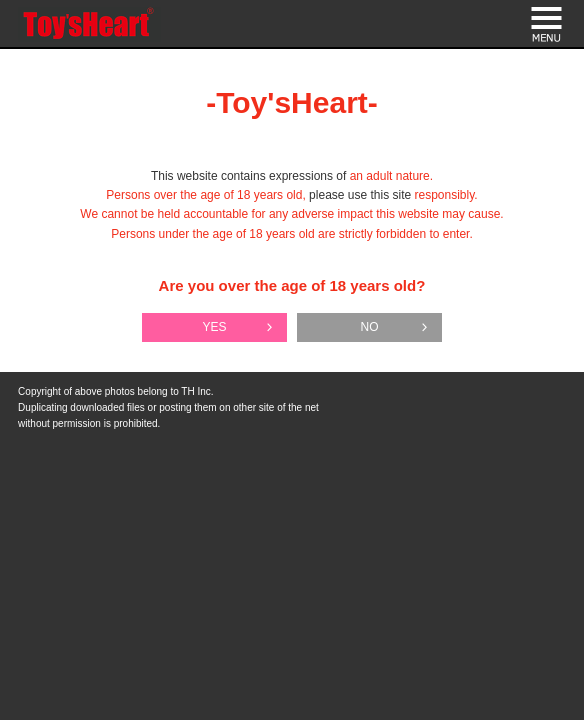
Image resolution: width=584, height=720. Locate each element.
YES (214, 327)
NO (370, 327)
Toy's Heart (89, 24)
